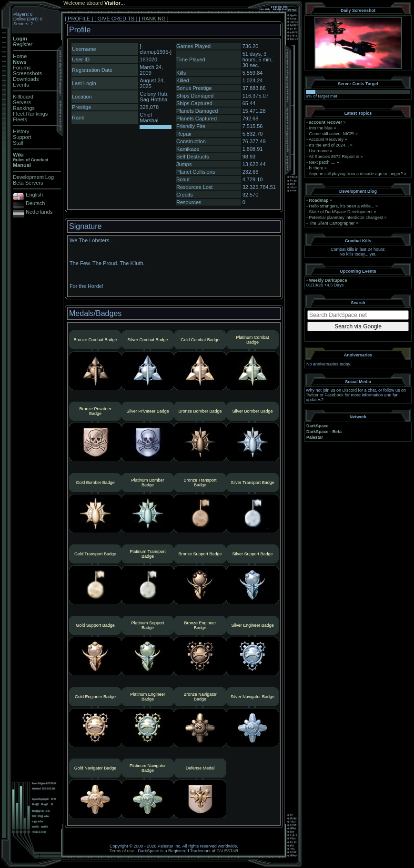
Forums (22, 68)
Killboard (23, 97)
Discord (350, 390)
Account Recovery (326, 139)
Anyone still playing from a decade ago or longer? (356, 174)
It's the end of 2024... (329, 145)
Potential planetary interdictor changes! (346, 217)
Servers (22, 102)
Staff (18, 143)
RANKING (153, 19)
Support (22, 137)
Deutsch (35, 203)
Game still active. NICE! (333, 134)
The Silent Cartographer (332, 223)
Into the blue (321, 128)
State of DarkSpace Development (341, 212)
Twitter (312, 395)
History (21, 131)
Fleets (20, 119)
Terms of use (122, 851)
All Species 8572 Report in (334, 157)
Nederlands (39, 212)
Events (21, 85)
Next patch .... (323, 162)
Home (20, 56)
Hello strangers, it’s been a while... (342, 206)
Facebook (334, 395)
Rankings (24, 108)
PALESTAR (227, 851)
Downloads (26, 79)
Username (319, 151)
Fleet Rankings (30, 114)
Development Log (33, 177)
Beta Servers (28, 183)
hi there (316, 168)
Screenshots (27, 73)
